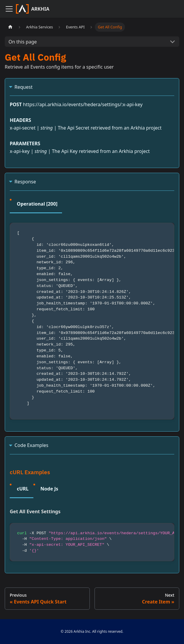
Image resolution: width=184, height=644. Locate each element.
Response (25, 182)
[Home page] (10, 27)
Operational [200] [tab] (37, 204)
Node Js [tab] (49, 489)
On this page (23, 42)
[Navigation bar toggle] (9, 9)
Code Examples (31, 445)
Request (23, 87)
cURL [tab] (23, 489)
